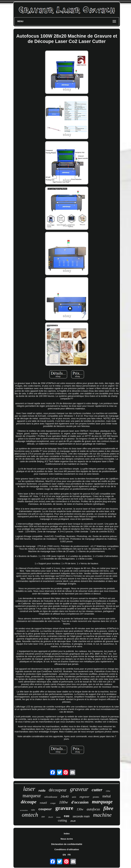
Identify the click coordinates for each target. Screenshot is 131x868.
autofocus (93, 809)
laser (29, 789)
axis (74, 797)
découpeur (58, 790)
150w (108, 791)
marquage (102, 802)
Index (67, 834)
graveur (79, 789)
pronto (96, 797)
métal (107, 796)
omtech (30, 815)
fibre (108, 808)
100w (63, 802)
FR (69, 855)
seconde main (81, 816)
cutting (63, 820)
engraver (84, 797)
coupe (53, 803)
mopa (58, 817)
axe (43, 817)
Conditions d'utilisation (67, 849)
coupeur (45, 809)
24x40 (65, 797)
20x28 (73, 821)
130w (80, 809)
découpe (29, 802)
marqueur (32, 796)
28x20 (51, 817)
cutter (97, 790)
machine (102, 815)
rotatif (43, 803)
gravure (64, 808)
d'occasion (80, 802)
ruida (42, 791)
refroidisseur (51, 797)
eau (67, 816)
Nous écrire (67, 839)
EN (64, 855)
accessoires (24, 810)
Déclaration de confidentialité (67, 844)
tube (33, 810)
